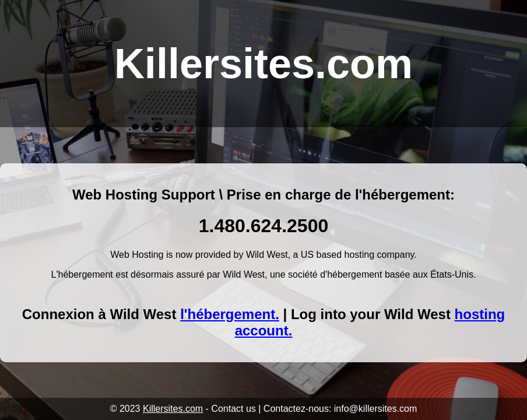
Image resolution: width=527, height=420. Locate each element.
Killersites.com (173, 409)
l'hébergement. (230, 314)
